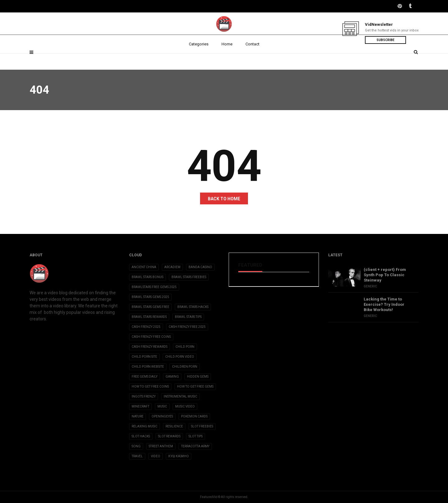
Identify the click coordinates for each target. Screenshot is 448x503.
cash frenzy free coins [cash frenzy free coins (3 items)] (151, 337)
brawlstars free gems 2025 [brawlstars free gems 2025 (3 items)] (154, 287)
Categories (199, 60)
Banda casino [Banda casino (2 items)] (200, 267)
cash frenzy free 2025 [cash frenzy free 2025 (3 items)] (187, 327)
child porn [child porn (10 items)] (185, 347)
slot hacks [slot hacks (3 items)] (141, 436)
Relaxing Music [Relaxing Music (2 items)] (145, 426)
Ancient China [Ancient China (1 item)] (144, 267)
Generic (370, 286)
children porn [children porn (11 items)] (185, 367)
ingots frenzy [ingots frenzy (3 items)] (144, 396)
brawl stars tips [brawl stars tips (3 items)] (188, 317)
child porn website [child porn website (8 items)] (148, 367)
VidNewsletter (379, 24)
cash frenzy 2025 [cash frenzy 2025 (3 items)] (146, 327)
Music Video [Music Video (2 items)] (185, 406)
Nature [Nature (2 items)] (138, 416)
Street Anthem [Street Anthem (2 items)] (161, 446)
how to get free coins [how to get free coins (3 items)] (150, 387)
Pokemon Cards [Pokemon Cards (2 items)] (194, 416)
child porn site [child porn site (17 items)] (144, 357)
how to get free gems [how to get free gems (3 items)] (195, 387)
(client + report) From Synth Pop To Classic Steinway (385, 275)
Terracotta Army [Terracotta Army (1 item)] (195, 446)
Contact (252, 60)
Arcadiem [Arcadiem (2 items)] (172, 267)
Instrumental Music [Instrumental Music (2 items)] (180, 396)
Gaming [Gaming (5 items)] (172, 377)
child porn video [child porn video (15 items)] (180, 357)
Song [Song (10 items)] (136, 446)
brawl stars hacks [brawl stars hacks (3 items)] (193, 307)
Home (227, 60)
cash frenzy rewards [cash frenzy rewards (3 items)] (149, 347)
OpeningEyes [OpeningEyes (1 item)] (162, 416)
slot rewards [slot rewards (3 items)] (169, 436)
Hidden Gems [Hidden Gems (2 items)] (198, 377)
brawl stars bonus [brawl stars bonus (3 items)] (147, 277)
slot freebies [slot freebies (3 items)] (202, 426)
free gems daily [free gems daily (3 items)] (145, 377)
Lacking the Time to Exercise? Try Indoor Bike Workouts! (384, 304)
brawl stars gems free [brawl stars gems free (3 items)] (150, 307)
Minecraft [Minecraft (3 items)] (140, 406)
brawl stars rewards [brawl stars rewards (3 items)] (149, 317)
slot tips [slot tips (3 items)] (196, 436)
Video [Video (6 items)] (156, 456)
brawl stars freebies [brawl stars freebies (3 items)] (189, 277)
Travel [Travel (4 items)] (137, 456)
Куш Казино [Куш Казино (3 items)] (179, 456)
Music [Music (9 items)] (162, 406)
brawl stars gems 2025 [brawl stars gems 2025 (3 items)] (150, 297)
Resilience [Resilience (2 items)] (174, 426)
